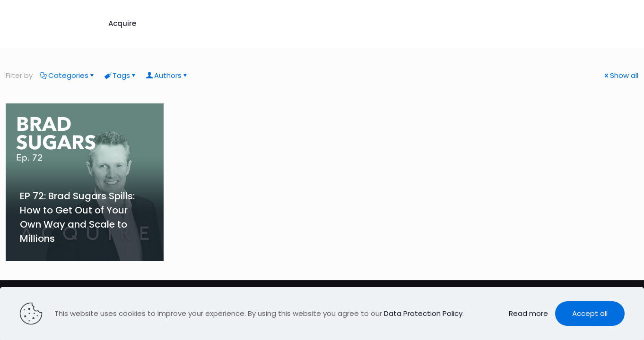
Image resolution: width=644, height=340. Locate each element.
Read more (528, 313)
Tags (121, 75)
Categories (68, 75)
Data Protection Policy (423, 313)
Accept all (590, 313)
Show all (621, 75)
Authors (167, 75)
